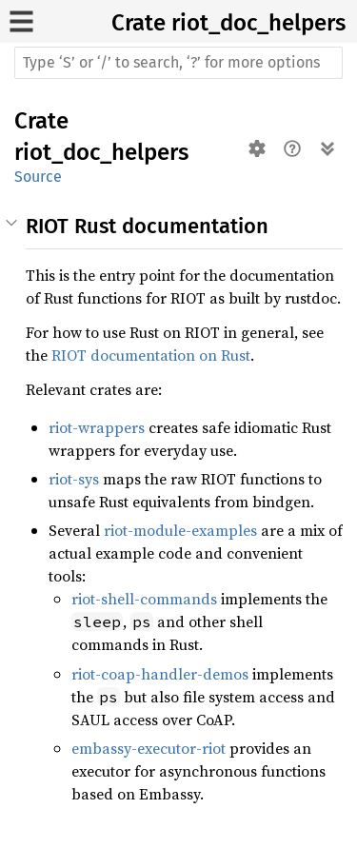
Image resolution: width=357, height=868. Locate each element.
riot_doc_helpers (258, 23)
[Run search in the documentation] (178, 63)
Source (38, 177)
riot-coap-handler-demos (160, 674)
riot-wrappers (97, 427)
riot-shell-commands (144, 599)
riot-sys (74, 479)
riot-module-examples (180, 530)
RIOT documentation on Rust (151, 355)
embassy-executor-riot (149, 748)
